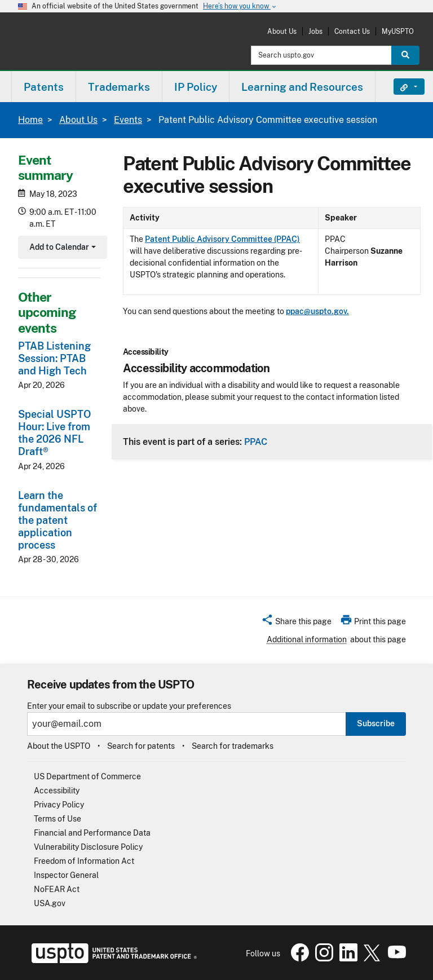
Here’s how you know (240, 6)
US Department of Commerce (87, 776)
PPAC (256, 442)
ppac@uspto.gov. (317, 311)
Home (30, 120)
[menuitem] (44, 87)
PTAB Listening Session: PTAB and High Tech (54, 358)
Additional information (307, 639)
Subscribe (376, 723)
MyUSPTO (398, 31)
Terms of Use (58, 819)
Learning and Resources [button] (302, 87)
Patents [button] (44, 87)
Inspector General (66, 875)
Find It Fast (401, 87)
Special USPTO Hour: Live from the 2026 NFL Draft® (54, 433)
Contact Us (352, 31)
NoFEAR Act (57, 889)
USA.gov (50, 903)
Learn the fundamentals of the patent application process (58, 520)
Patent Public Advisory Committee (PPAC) (222, 239)
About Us (282, 31)
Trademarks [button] (119, 87)
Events (128, 120)
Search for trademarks (233, 746)
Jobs (315, 31)
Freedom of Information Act (84, 861)
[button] (296, 623)
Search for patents (141, 746)
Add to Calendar (61, 248)
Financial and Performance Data (92, 833)
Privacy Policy (59, 805)
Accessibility (57, 791)
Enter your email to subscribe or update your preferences (129, 706)
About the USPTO (59, 746)
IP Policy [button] (196, 87)
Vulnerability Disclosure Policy (88, 847)
